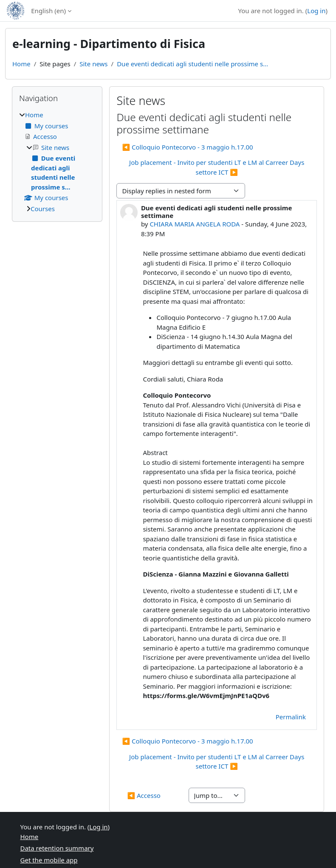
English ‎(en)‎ (48, 11)
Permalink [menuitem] (291, 717)
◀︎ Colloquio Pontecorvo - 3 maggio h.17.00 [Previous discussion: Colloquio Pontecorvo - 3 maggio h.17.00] (187, 147)
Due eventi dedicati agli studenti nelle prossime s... (192, 64)
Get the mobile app (49, 860)
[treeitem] (57, 162)
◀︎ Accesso (144, 795)
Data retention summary (57, 848)
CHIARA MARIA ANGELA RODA (195, 224)
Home (21, 64)
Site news (93, 64)
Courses (43, 209)
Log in (316, 11)
